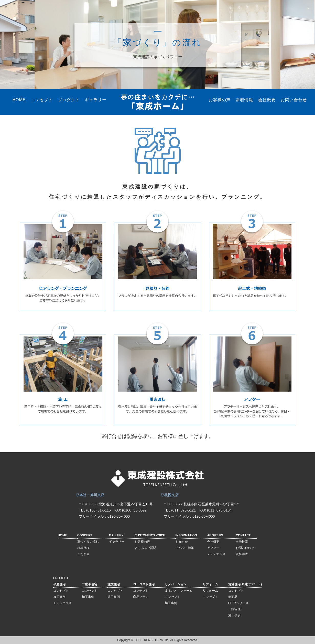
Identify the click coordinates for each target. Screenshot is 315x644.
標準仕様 (83, 548)
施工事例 (59, 597)
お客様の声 (220, 100)
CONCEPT (85, 535)
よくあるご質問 (145, 548)
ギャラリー (96, 100)
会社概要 (267, 100)
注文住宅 (114, 584)
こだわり (83, 554)
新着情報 (244, 100)
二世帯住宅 (90, 584)
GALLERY (116, 535)
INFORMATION (186, 535)
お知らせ (182, 542)
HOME (19, 100)
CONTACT (243, 535)
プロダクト (69, 100)
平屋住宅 (59, 584)
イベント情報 (185, 548)
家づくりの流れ (88, 542)
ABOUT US (215, 535)
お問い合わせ (294, 100)
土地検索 (242, 542)
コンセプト (42, 100)
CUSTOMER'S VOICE (150, 535)
